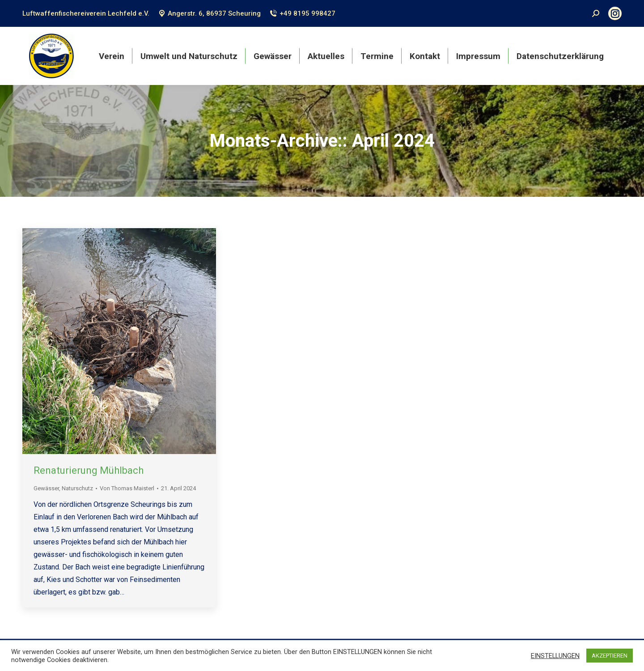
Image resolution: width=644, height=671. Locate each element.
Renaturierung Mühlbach (89, 470)
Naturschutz (77, 488)
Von (127, 488)
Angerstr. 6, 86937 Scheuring (210, 13)
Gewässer (46, 488)
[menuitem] (112, 56)
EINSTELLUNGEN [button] (555, 656)
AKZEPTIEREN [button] (610, 656)
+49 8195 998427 (302, 13)
